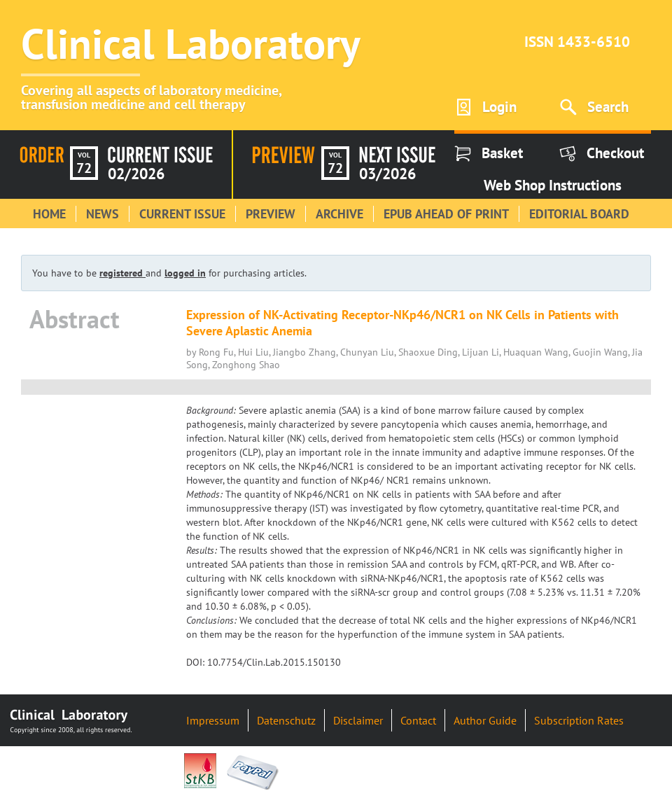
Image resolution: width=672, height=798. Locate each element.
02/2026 (136, 174)
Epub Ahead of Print (446, 214)
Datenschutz (286, 720)
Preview (271, 214)
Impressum (213, 720)
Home (49, 214)
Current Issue (182, 214)
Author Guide (485, 720)
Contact (418, 720)
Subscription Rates (579, 720)
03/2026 (387, 174)
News (103, 214)
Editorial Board (579, 214)
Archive (339, 214)
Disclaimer (358, 720)
